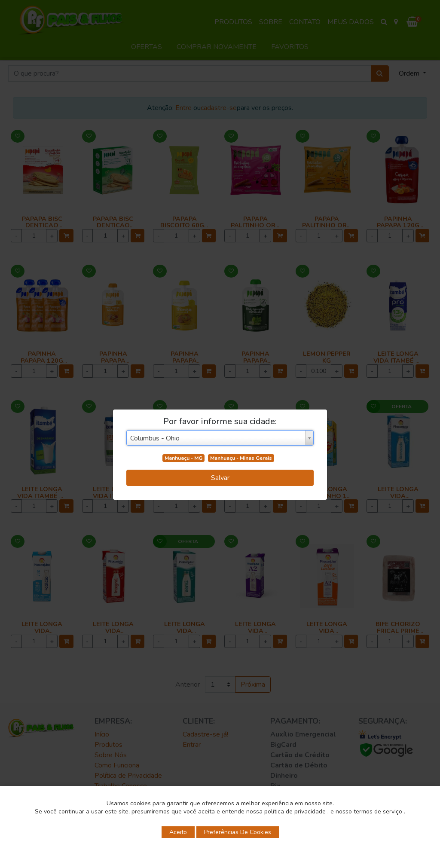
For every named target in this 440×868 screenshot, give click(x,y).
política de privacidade (296, 811)
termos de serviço (379, 811)
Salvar (220, 478)
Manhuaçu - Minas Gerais (241, 458)
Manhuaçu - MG (183, 458)
